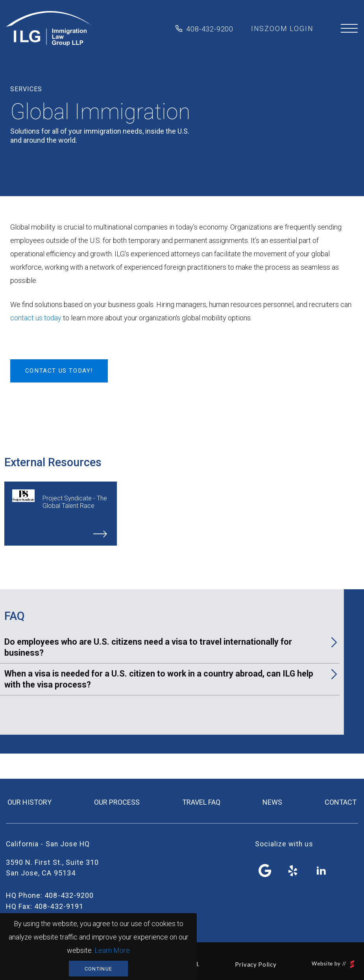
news (272, 802)
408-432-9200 (210, 29)
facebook (265, 871)
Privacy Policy (256, 964)
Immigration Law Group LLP (49, 29)
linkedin (321, 871)
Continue (98, 969)
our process (117, 802)
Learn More (112, 950)
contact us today (36, 318)
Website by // (333, 964)
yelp (293, 871)
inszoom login (282, 28)
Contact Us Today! (59, 371)
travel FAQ (201, 802)
